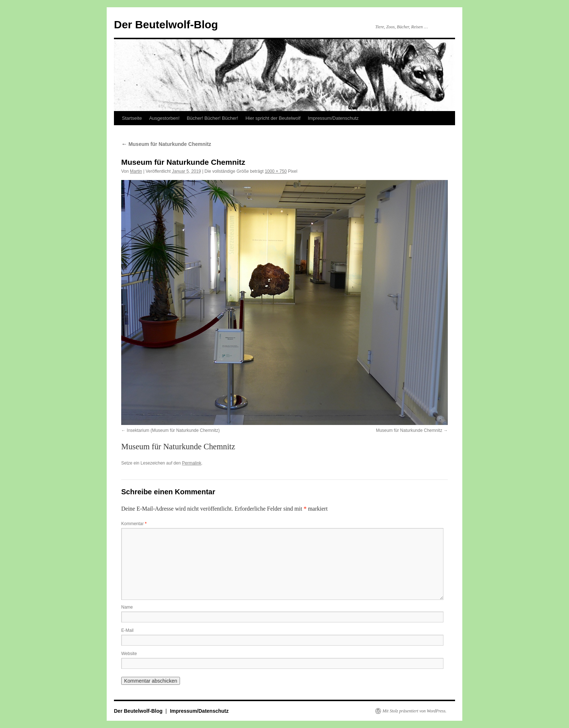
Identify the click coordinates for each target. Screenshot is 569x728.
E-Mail (127, 630)
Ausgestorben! (164, 118)
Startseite (132, 118)
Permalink (191, 463)
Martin (136, 171)
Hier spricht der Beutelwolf (273, 118)
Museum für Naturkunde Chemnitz (166, 144)
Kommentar (134, 524)
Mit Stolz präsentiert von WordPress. (414, 711)
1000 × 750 (276, 171)
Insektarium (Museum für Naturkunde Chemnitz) (173, 430)
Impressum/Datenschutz (333, 118)
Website (129, 654)
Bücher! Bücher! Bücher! (213, 118)
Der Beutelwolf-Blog (166, 24)
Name (127, 607)
